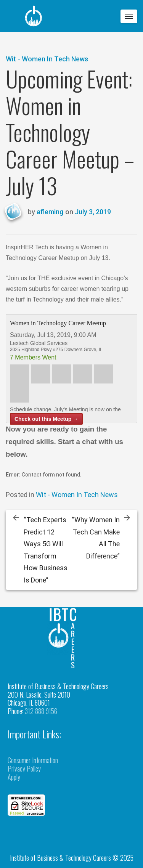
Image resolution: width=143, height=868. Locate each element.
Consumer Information (33, 760)
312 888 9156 (41, 711)
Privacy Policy (24, 769)
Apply (14, 777)
